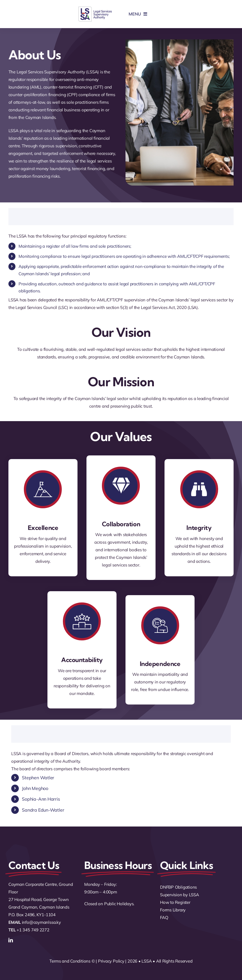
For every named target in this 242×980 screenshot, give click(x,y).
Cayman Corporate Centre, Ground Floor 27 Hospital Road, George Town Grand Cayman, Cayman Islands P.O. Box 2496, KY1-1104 (41, 899)
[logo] (95, 8)
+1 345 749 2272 (33, 930)
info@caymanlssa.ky (41, 922)
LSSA (147, 961)
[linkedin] (11, 940)
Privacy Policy (111, 961)
